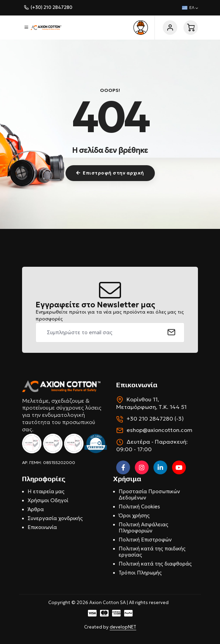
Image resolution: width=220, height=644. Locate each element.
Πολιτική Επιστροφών (145, 540)
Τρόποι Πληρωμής (140, 573)
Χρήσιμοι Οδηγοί (48, 500)
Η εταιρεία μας (46, 491)
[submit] (172, 332)
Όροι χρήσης (134, 515)
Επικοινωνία (42, 527)
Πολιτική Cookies (139, 506)
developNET (123, 627)
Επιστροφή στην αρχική (110, 173)
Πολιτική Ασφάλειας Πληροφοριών (143, 527)
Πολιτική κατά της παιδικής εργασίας (152, 552)
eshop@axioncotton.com (159, 430)
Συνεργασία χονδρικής (55, 518)
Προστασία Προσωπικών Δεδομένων (149, 494)
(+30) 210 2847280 (52, 7)
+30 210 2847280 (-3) (155, 419)
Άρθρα (36, 509)
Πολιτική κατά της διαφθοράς (155, 564)
